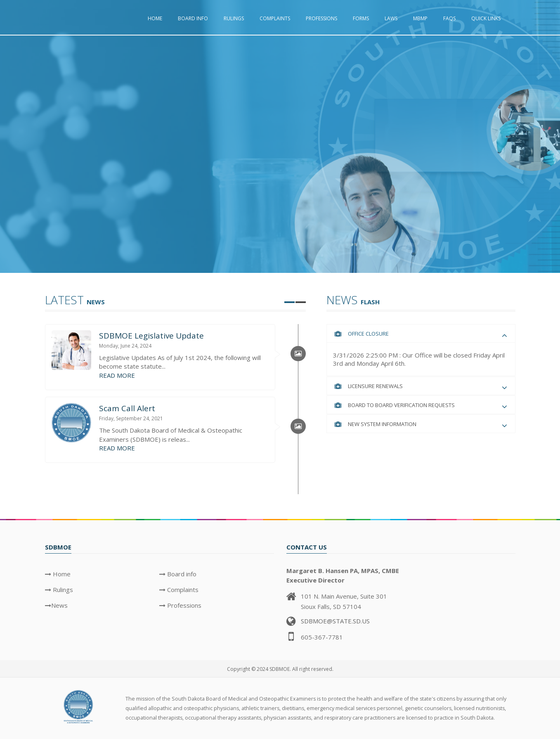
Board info (181, 574)
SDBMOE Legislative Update (151, 336)
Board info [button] (193, 18)
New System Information (382, 424)
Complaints (275, 18)
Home (155, 18)
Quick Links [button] (486, 18)
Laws (391, 18)
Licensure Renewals (375, 386)
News (59, 605)
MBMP (420, 18)
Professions (321, 18)
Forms (361, 18)
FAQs (449, 18)
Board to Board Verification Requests (401, 405)
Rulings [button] (234, 18)
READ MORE (117, 375)
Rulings (62, 590)
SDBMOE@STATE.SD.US (335, 621)
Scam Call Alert (127, 408)
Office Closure (368, 334)
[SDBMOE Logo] (79, 706)
